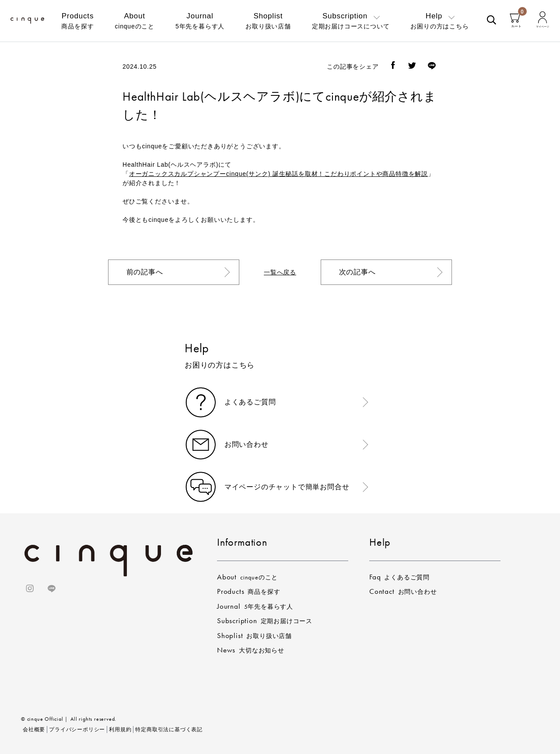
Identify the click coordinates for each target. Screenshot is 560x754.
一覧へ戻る (280, 272)
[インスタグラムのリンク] (31, 590)
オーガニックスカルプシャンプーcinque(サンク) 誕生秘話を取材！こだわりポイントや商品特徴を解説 (278, 174)
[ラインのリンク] (52, 590)
